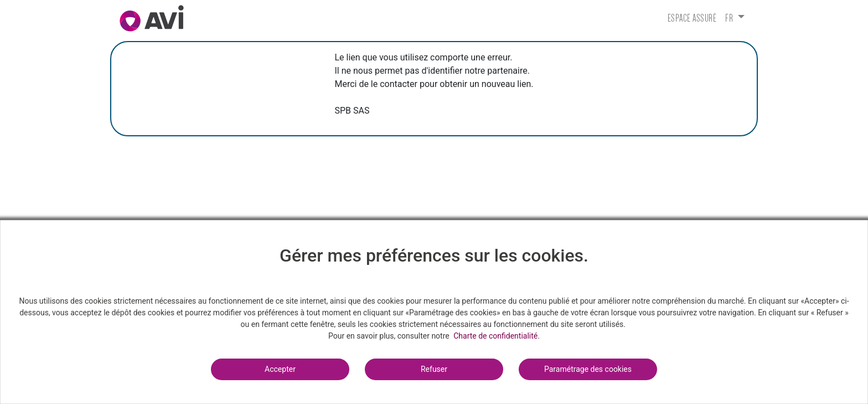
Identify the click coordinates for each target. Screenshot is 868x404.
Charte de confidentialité (495, 336)
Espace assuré (692, 18)
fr (730, 18)
